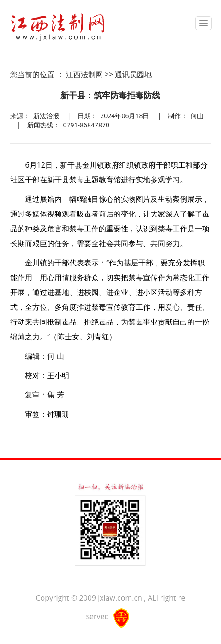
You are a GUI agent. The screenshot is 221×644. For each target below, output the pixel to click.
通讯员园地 (133, 74)
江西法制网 (84, 74)
